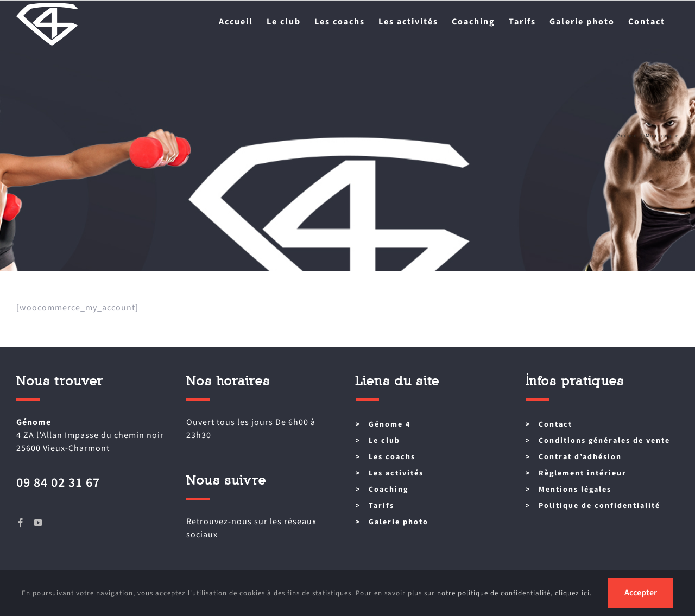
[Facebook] (21, 523)
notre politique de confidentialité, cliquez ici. (514, 593)
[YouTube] (38, 523)
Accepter (641, 593)
